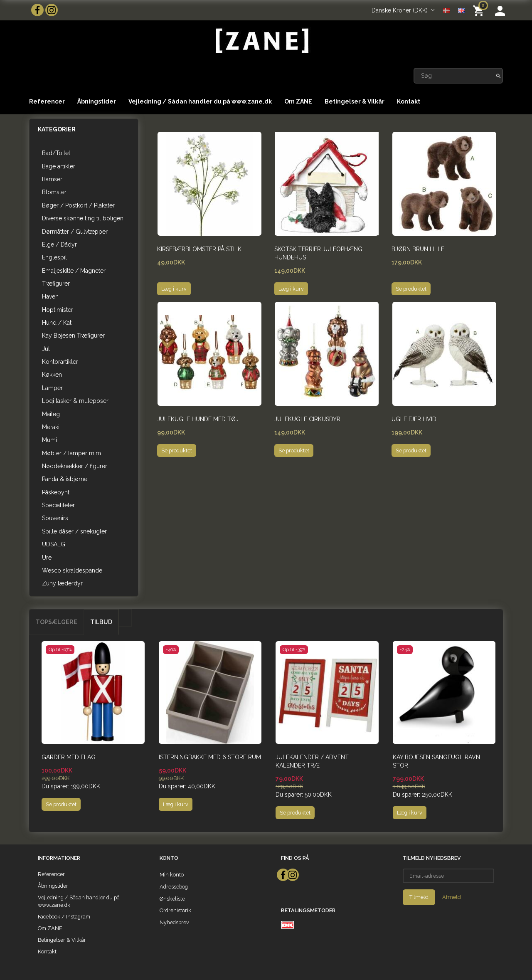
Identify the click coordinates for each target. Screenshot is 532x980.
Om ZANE (298, 101)
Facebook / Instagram (64, 917)
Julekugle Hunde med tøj (198, 419)
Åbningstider (97, 101)
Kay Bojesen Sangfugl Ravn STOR (436, 761)
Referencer (47, 101)
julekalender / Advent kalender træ (312, 761)
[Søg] (499, 76)
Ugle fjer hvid (414, 419)
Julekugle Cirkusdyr (307, 419)
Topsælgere (57, 622)
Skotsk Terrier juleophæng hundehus (318, 253)
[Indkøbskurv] (480, 10)
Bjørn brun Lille (418, 249)
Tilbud (101, 622)
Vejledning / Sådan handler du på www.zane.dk (200, 101)
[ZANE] (261, 41)
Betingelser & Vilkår (355, 101)
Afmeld (452, 897)
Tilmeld (419, 897)
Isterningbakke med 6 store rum (210, 757)
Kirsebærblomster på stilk (199, 249)
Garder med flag (69, 757)
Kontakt (409, 101)
